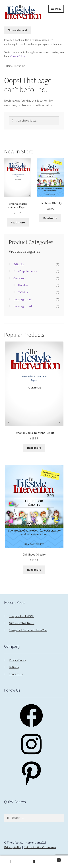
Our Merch (20, 278)
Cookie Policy (18, 56)
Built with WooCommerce (40, 847)
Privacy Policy (17, 660)
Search (34, 862)
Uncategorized (23, 306)
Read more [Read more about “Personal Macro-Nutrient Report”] (18, 222)
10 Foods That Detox (22, 623)
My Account (11, 862)
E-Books (19, 264)
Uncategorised (22, 299)
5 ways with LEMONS (22, 616)
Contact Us (16, 674)
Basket (53, 859)
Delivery (14, 667)
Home (10, 66)
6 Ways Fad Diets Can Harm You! (28, 630)
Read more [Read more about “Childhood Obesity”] (50, 218)
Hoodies (23, 285)
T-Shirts (23, 292)
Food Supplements (25, 271)
